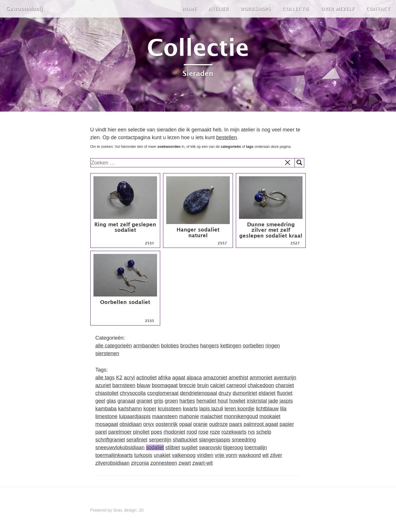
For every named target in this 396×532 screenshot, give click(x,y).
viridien (205, 455)
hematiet (206, 401)
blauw (144, 385)
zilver (276, 455)
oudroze (218, 424)
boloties (170, 346)
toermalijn (256, 447)
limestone (107, 416)
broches (190, 346)
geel (100, 401)
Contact (378, 9)
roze (215, 432)
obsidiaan (131, 424)
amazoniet (215, 378)
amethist (238, 378)
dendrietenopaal (199, 393)
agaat (179, 378)
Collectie (296, 9)
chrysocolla (133, 393)
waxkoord (250, 455)
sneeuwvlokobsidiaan (120, 447)
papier (287, 424)
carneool (236, 385)
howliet (237, 401)
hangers (210, 346)
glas (111, 401)
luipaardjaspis (135, 416)
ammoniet (261, 378)
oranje (200, 424)
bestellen (227, 137)
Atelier (219, 9)
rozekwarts (234, 432)
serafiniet (137, 440)
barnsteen (124, 385)
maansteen (165, 416)
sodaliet (155, 447)
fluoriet (285, 393)
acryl (129, 378)
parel (101, 432)
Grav (118, 510)
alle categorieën (114, 346)
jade (273, 401)
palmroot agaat (261, 424)
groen (171, 401)
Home (190, 9)
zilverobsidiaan (113, 463)
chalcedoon (261, 385)
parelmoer (120, 432)
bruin (203, 385)
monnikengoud (241, 416)
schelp (264, 432)
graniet (145, 401)
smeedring (244, 440)
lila (283, 409)
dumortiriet (245, 393)
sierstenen (107, 353)
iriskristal (257, 401)
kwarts (190, 409)
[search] (193, 163)
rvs (251, 432)
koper (150, 409)
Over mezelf (338, 9)
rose (203, 432)
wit (265, 455)
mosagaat (107, 424)
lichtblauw (267, 409)
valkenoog (184, 455)
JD (141, 510)
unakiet (162, 455)
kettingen (231, 346)
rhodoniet (174, 432)
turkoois (143, 455)
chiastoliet (107, 393)
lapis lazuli (211, 409)
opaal (185, 424)
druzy (225, 393)
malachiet (212, 416)
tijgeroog (233, 447)
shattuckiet (185, 440)
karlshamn (130, 409)
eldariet (267, 393)
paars (236, 424)
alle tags (105, 378)
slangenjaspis (215, 440)
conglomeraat (163, 393)
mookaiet (270, 416)
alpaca (194, 378)
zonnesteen (164, 463)
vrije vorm (226, 455)
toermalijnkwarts (114, 455)
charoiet (285, 385)
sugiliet (190, 447)
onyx (149, 424)
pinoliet (141, 432)
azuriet (103, 385)
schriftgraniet (110, 440)
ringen (273, 346)
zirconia (140, 463)
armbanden (147, 346)
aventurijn (285, 378)
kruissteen (170, 409)
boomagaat (165, 385)
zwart (185, 463)
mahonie (189, 416)
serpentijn (160, 440)
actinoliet (147, 378)
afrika (164, 378)
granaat (126, 401)
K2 (119, 378)
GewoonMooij (24, 8)
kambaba (106, 409)
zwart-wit (203, 463)
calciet (218, 385)
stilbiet (173, 447)
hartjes (187, 401)
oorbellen (253, 346)
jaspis (286, 401)
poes (157, 432)
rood (192, 432)
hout (223, 401)
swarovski (210, 447)
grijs (159, 401)
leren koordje (240, 409)
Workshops (256, 9)
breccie (188, 385)
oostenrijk (167, 424)
